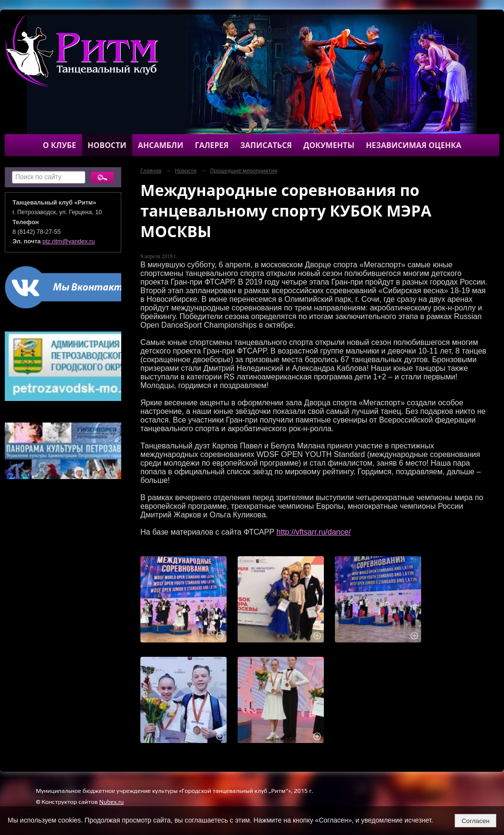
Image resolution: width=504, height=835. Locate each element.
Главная (151, 171)
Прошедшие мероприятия (243, 171)
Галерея (212, 145)
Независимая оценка (414, 145)
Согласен (475, 821)
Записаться (266, 145)
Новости (107, 145)
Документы (329, 145)
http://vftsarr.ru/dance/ (314, 532)
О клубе (59, 145)
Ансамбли (161, 145)
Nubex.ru (111, 802)
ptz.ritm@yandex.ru (69, 241)
